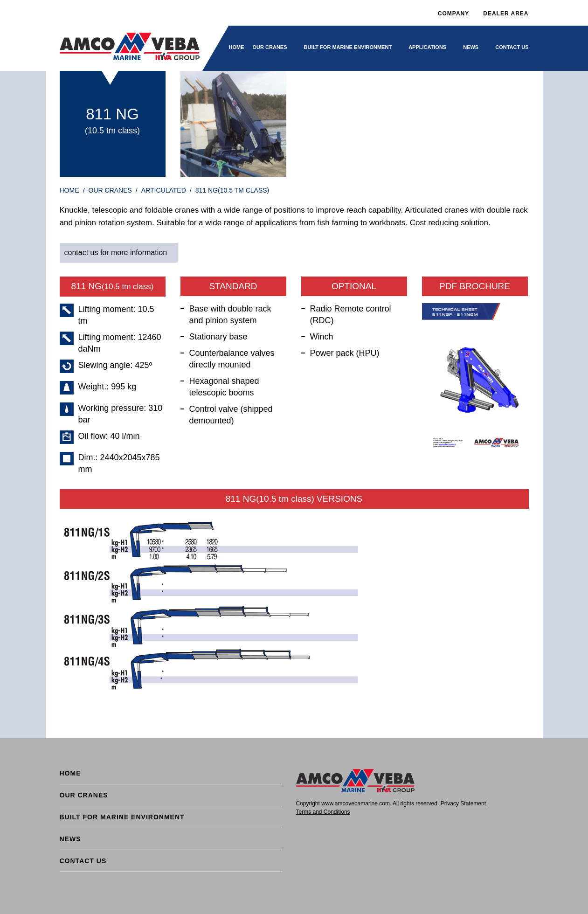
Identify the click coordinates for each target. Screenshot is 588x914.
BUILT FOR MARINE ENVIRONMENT (348, 47)
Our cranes (270, 47)
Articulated (164, 190)
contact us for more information (116, 253)
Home (237, 47)
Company (453, 14)
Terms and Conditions (323, 812)
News (471, 47)
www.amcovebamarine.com (356, 803)
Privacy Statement (463, 803)
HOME (69, 190)
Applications (427, 47)
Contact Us (512, 47)
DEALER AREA (506, 14)
